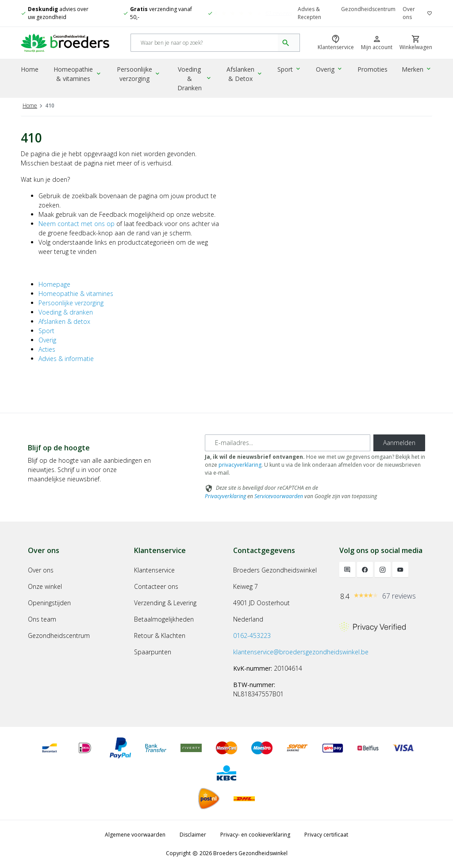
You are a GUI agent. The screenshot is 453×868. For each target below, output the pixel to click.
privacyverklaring (240, 465)
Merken (417, 70)
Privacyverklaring (225, 496)
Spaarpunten (153, 652)
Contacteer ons (156, 586)
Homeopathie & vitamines (79, 75)
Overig (331, 70)
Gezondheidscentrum (368, 9)
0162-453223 (252, 636)
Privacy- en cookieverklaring (255, 835)
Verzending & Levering (165, 603)
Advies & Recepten (309, 13)
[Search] (205, 44)
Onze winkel (45, 586)
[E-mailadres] (288, 443)
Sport (292, 70)
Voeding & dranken (66, 312)
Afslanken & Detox (248, 75)
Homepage (54, 284)
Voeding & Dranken (196, 75)
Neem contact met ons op (77, 224)
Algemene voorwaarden (135, 835)
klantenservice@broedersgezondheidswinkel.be (301, 652)
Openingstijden (49, 603)
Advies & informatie (66, 359)
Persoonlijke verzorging (141, 75)
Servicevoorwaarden (279, 496)
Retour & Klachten (160, 636)
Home (30, 70)
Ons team (42, 619)
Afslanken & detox (64, 321)
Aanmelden (399, 443)
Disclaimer (193, 835)
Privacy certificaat (326, 835)
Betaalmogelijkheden (164, 619)
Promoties (373, 70)
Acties (47, 349)
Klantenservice (154, 570)
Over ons (409, 13)
